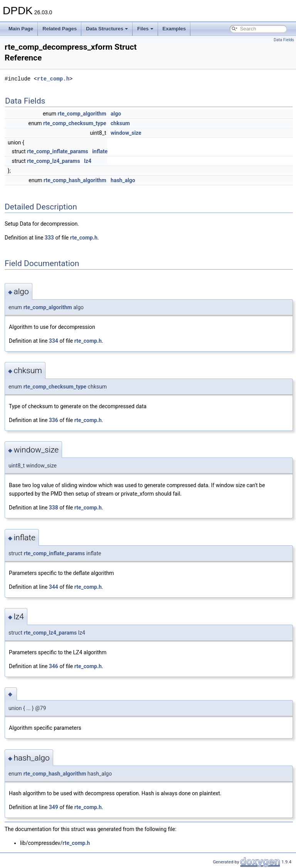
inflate (100, 151)
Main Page (21, 29)
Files (145, 29)
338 (54, 508)
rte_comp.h (53, 79)
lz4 (88, 161)
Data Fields (284, 40)
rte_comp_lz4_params (54, 161)
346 (54, 666)
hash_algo (123, 180)
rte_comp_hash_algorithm (75, 180)
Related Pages (60, 29)
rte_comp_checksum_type (75, 123)
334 (54, 341)
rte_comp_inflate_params (58, 151)
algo (116, 114)
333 (49, 238)
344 (54, 587)
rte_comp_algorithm (82, 114)
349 (54, 807)
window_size (126, 133)
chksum (120, 123)
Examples (174, 29)
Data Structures (107, 29)
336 (54, 420)
